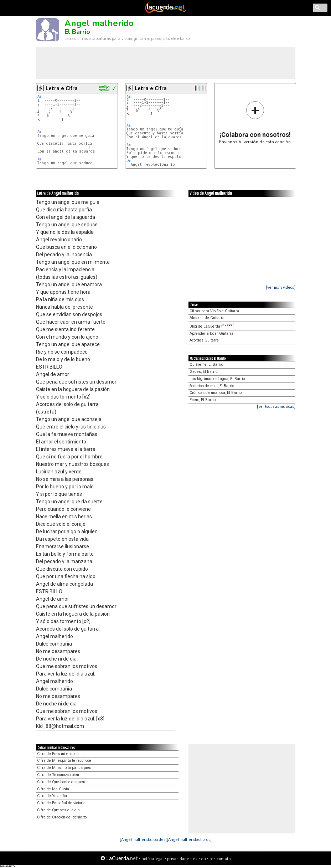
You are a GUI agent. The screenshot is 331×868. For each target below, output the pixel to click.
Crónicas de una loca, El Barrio (216, 393)
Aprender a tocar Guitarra (211, 333)
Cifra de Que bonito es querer (63, 782)
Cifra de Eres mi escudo (58, 754)
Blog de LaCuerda (212, 326)
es (195, 859)
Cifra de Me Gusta (53, 789)
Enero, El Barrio (203, 400)
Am (39, 96)
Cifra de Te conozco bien (58, 775)
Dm (128, 161)
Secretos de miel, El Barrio (212, 386)
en (203, 859)
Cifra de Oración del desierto (62, 817)
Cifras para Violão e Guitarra (214, 311)
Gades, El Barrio (203, 372)
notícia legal (152, 859)
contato (224, 859)
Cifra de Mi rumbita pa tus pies (64, 768)
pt (211, 859)
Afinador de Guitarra (207, 318)
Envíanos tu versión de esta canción (255, 122)
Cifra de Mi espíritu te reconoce (64, 761)
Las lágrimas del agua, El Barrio (217, 379)
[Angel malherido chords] (189, 839)
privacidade (178, 859)
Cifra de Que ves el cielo (58, 810)
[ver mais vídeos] (281, 287)
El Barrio (77, 32)
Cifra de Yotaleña (52, 796)
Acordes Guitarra (204, 340)
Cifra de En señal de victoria (61, 803)
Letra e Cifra (62, 88)
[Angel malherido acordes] (143, 839)
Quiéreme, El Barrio (206, 364)
